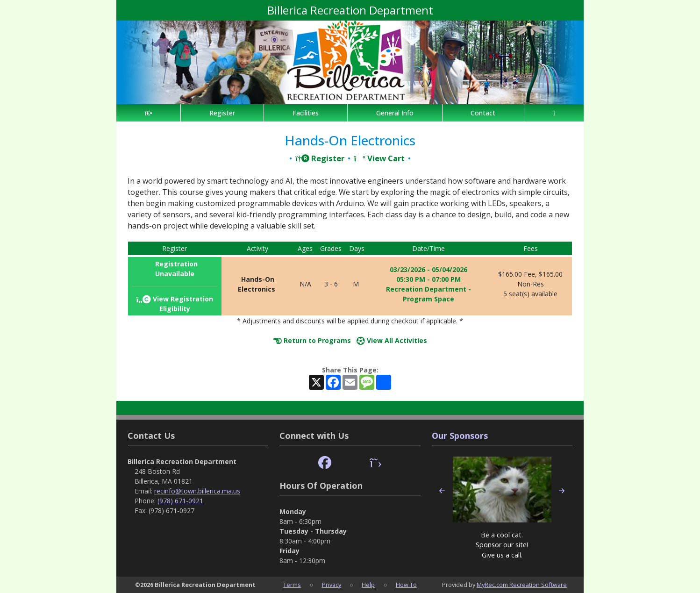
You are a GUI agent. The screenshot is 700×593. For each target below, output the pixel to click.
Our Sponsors (460, 436)
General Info (395, 113)
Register (222, 113)
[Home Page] (148, 113)
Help (368, 585)
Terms (292, 585)
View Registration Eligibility (175, 304)
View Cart (379, 158)
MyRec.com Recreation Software (522, 585)
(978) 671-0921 (180, 501)
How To (406, 585)
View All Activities (392, 340)
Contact (483, 113)
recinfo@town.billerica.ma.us (197, 491)
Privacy (332, 585)
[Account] (554, 113)
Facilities (306, 113)
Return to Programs (312, 340)
